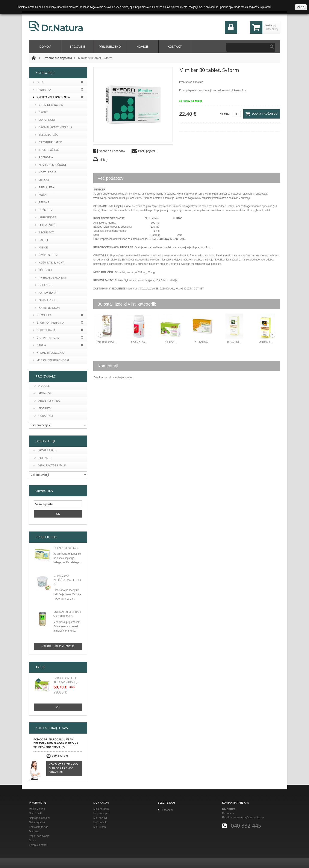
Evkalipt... (234, 343)
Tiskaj (100, 160)
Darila (40, 345)
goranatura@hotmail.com (248, 817)
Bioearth (42, 408)
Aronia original (47, 401)
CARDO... (170, 343)
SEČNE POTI (45, 233)
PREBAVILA (44, 157)
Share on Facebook (109, 151)
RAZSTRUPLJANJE (49, 142)
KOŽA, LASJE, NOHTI (50, 263)
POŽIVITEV (44, 210)
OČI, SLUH (44, 270)
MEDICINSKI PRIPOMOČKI (51, 360)
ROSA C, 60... (139, 343)
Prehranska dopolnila (58, 58)
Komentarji (108, 366)
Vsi (58, 706)
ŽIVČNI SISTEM (46, 255)
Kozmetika (42, 315)
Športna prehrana (49, 323)
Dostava (34, 831)
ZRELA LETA (45, 187)
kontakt (175, 47)
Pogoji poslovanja (39, 835)
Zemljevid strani (38, 844)
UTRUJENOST (46, 218)
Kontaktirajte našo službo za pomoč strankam (63, 767)
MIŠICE (42, 248)
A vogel (41, 386)
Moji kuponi (100, 826)
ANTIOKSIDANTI (47, 293)
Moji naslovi (100, 817)
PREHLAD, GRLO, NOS (51, 278)
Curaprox (43, 416)
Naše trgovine (37, 822)
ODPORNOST (45, 120)
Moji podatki (100, 822)
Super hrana (44, 330)
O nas (32, 840)
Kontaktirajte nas (39, 826)
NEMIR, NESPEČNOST (51, 165)
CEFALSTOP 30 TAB (66, 547)
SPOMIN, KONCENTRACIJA (54, 127)
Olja (38, 82)
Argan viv (43, 393)
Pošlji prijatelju (144, 151)
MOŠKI (41, 195)
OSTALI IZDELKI (47, 300)
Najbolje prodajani (39, 817)
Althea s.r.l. (45, 451)
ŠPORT (42, 112)
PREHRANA (42, 90)
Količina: (225, 114)
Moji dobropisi (101, 813)
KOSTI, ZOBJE (46, 172)
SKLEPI (42, 240)
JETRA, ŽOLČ (45, 225)
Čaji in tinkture (46, 338)
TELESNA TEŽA (47, 135)
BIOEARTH (42, 458)
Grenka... (266, 343)
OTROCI (42, 180)
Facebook (166, 809)
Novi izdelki (36, 813)
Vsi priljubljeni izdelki (58, 646)
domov (45, 47)
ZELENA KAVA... (107, 343)
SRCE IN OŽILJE (47, 150)
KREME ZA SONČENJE (49, 353)
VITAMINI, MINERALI (49, 105)
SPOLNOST (44, 285)
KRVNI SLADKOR (48, 308)
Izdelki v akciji (37, 808)
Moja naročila (101, 808)
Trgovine (77, 47)
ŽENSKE (42, 203)
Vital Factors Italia (50, 466)
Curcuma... (202, 343)
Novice (142, 47)
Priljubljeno (110, 47)
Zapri (301, 7)
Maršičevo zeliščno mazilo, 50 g (67, 579)
